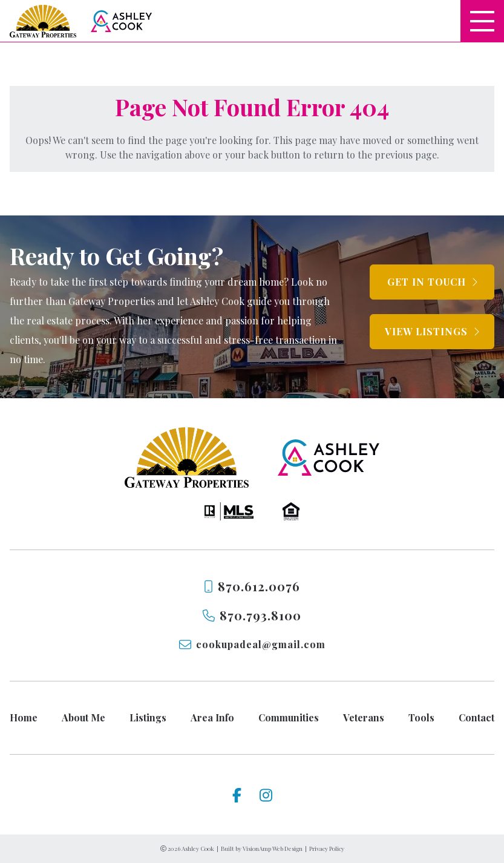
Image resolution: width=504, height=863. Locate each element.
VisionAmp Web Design (273, 848)
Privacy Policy (327, 848)
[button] (432, 282)
